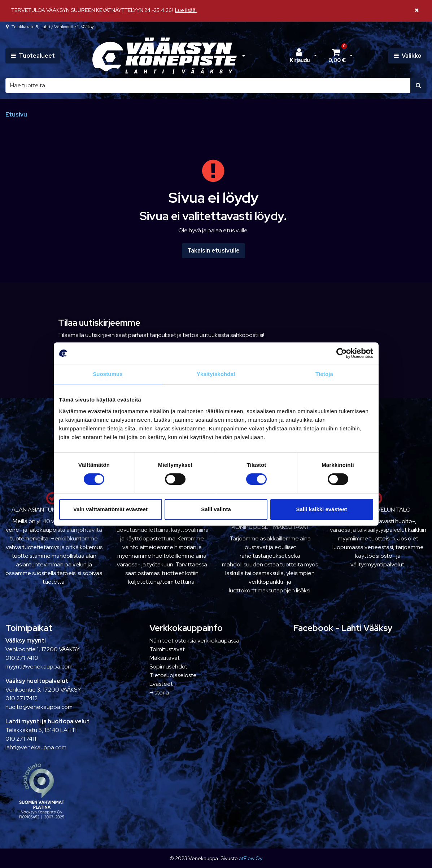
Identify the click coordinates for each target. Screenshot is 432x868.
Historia (159, 692)
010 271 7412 (21, 698)
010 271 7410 (22, 658)
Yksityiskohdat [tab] (216, 374)
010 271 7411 (21, 739)
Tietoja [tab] (324, 374)
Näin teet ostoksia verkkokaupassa (194, 641)
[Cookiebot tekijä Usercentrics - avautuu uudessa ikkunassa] (342, 353)
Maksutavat (165, 658)
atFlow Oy (251, 858)
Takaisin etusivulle (213, 251)
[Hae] (208, 86)
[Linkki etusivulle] (165, 56)
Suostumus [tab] (108, 374)
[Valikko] (407, 56)
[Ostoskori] (337, 56)
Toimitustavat (167, 649)
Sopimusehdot (168, 667)
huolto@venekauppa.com (39, 707)
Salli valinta (216, 509)
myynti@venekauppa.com (39, 667)
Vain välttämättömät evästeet (110, 509)
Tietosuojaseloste (173, 675)
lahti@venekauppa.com (36, 747)
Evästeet (161, 684)
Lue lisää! (186, 10)
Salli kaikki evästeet (322, 509)
